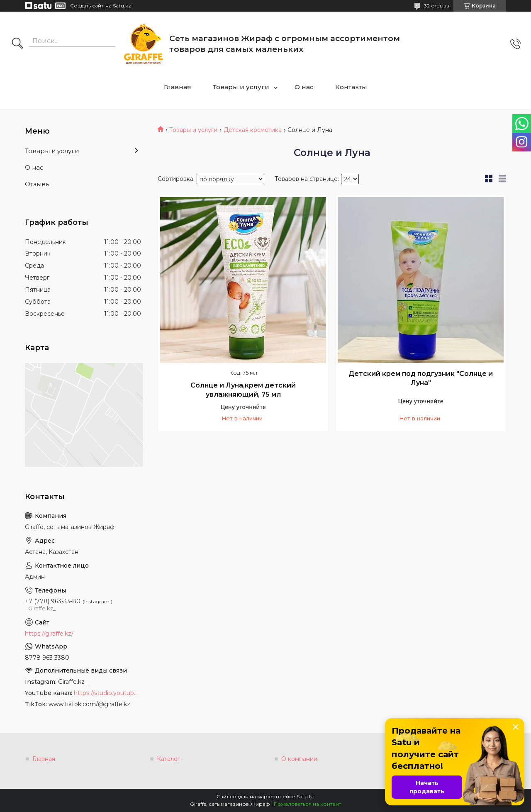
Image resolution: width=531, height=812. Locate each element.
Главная (178, 87)
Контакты (351, 87)
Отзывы (38, 184)
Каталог (168, 759)
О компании (299, 759)
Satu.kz (306, 796)
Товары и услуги (241, 87)
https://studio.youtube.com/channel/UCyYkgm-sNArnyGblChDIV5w (107, 693)
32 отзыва (437, 6)
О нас (304, 87)
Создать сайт (87, 6)
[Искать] (17, 44)
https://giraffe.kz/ (49, 634)
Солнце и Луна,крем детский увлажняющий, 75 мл (243, 390)
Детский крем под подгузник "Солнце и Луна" (421, 378)
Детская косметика (253, 130)
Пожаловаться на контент (307, 804)
